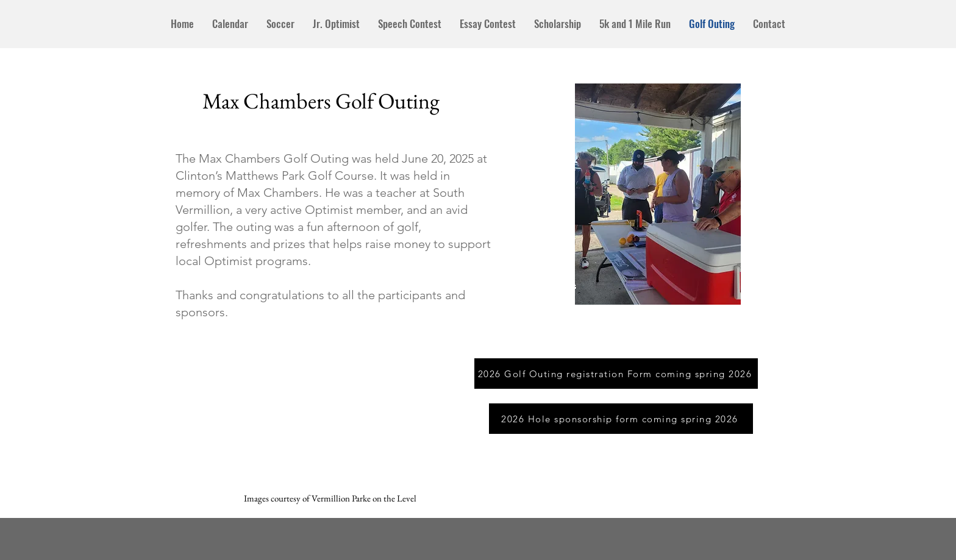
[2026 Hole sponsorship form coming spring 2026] (621, 419)
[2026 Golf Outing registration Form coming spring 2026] (616, 374)
